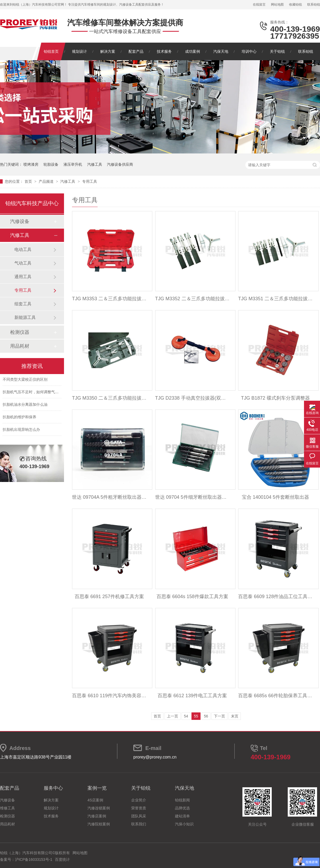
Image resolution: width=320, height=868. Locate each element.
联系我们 (139, 824)
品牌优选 (182, 808)
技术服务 (164, 51)
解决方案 (108, 51)
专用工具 (90, 181)
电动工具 (23, 250)
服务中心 (53, 788)
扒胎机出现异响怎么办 (21, 431)
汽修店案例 (97, 816)
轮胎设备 (51, 164)
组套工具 (23, 304)
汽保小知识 (184, 824)
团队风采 (139, 816)
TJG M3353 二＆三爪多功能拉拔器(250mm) (109, 299)
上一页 (173, 716)
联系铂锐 (314, 5)
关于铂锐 (277, 51)
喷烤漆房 (31, 164)
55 (196, 716)
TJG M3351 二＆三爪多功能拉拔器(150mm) (275, 299)
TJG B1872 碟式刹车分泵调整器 (275, 398)
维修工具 (7, 808)
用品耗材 (20, 346)
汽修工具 (95, 164)
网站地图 (277, 5)
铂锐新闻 (182, 800)
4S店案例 (95, 800)
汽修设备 (20, 221)
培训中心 (249, 51)
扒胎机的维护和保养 (19, 418)
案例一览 (97, 788)
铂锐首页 (51, 51)
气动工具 (23, 263)
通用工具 (23, 277)
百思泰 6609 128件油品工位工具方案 (275, 597)
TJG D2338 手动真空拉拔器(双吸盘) (192, 398)
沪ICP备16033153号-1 (34, 859)
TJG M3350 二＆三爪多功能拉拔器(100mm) (109, 398)
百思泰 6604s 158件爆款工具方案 (192, 597)
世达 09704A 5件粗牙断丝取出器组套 (109, 497)
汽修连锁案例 (99, 808)
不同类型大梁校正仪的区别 (25, 380)
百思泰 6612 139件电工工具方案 (192, 696)
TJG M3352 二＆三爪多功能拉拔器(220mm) (192, 299)
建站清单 (182, 816)
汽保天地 (221, 51)
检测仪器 (20, 332)
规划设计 (79, 51)
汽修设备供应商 (120, 164)
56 (206, 716)
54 (186, 716)
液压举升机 (73, 164)
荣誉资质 (139, 808)
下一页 (219, 716)
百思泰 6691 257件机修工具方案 (109, 597)
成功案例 (193, 51)
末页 (235, 716)
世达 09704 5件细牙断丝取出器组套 (192, 497)
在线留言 (259, 5)
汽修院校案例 (99, 824)
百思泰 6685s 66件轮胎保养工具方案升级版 (275, 696)
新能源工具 (25, 317)
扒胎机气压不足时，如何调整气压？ (33, 393)
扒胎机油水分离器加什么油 (25, 405)
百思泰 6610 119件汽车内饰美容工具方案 (109, 696)
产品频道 (47, 181)
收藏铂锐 (295, 5)
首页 (29, 181)
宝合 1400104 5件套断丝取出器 (275, 497)
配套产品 (136, 51)
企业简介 (139, 800)
